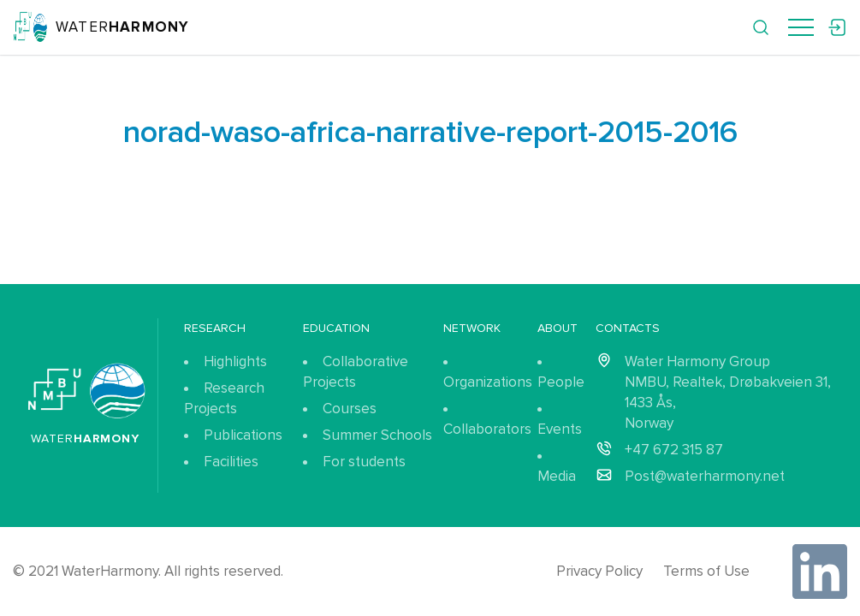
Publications (243, 435)
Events (560, 429)
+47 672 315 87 (674, 450)
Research (215, 328)
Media (557, 476)
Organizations (488, 382)
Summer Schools (377, 435)
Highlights (235, 361)
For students (364, 462)
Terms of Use (706, 571)
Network (472, 328)
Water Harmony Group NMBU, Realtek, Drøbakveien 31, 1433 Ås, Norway (728, 392)
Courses (350, 409)
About (558, 328)
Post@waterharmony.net (705, 476)
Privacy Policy (599, 571)
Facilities (231, 462)
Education (336, 328)
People (561, 382)
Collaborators (487, 429)
